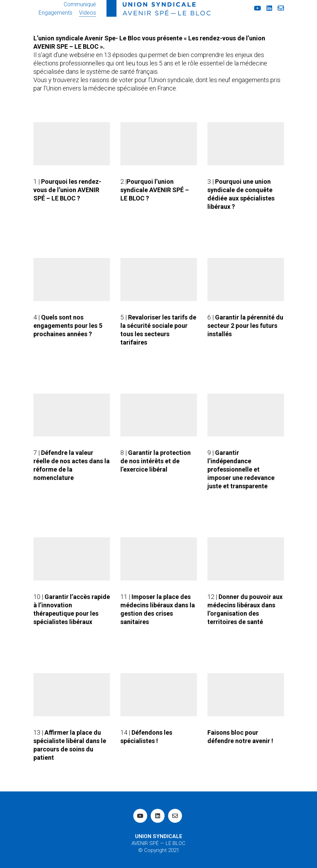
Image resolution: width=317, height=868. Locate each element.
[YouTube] (140, 816)
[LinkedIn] (158, 816)
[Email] (175, 816)
